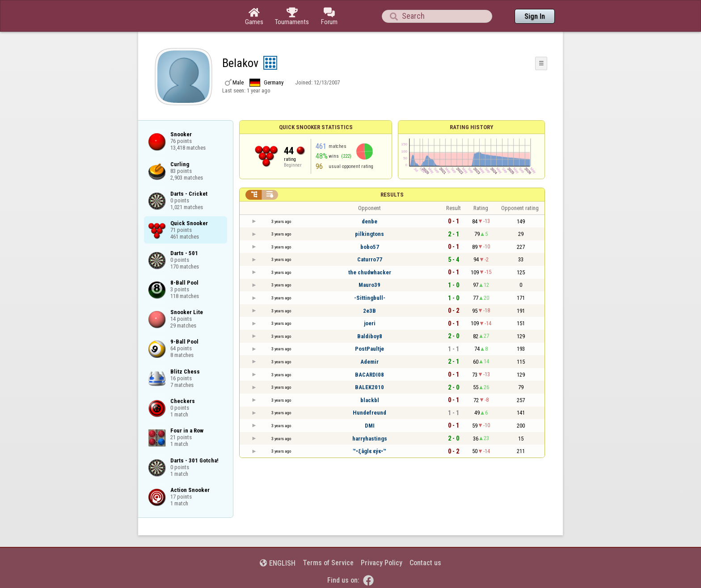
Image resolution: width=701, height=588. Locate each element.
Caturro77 (370, 259)
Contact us (425, 563)
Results (392, 195)
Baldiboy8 (370, 336)
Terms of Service (328, 563)
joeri (370, 323)
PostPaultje (370, 349)
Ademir (370, 362)
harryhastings (370, 439)
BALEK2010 (370, 387)
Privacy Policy (382, 563)
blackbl (370, 400)
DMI (370, 426)
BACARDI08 (370, 375)
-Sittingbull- (370, 298)
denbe (370, 221)
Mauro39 (370, 285)
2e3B (370, 311)
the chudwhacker (370, 272)
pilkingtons (370, 234)
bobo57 (370, 247)
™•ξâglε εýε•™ (370, 451)
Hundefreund (370, 413)
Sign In (535, 16)
